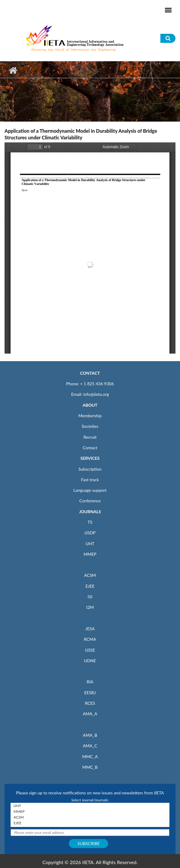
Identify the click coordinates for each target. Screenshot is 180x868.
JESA (90, 629)
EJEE (90, 586)
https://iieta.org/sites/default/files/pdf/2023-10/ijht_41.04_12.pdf (90, 248)
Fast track (90, 480)
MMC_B (90, 767)
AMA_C (90, 746)
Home (13, 70)
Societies (90, 426)
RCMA (90, 639)
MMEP (90, 554)
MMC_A (90, 757)
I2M (90, 607)
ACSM (90, 575)
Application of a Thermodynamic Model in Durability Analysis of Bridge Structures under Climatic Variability (81, 134)
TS (90, 522)
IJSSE (90, 650)
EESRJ (90, 693)
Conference (90, 501)
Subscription (90, 469)
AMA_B (90, 735)
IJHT (90, 544)
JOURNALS (90, 512)
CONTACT (90, 373)
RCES (90, 703)
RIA (90, 682)
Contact (90, 448)
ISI (90, 597)
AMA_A (90, 714)
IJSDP (90, 533)
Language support (90, 490)
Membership (90, 416)
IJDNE (90, 661)
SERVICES (90, 458)
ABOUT (90, 405)
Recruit (90, 437)
